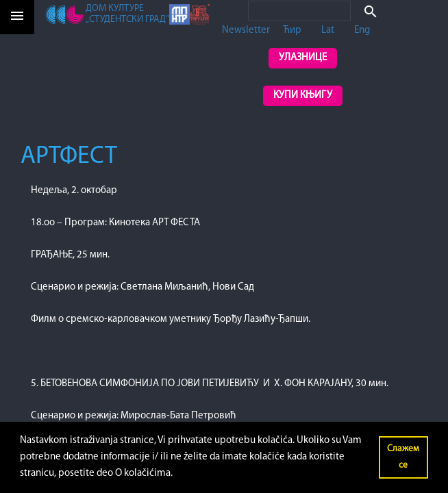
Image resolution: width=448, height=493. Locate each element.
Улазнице (303, 58)
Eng (362, 30)
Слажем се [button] (403, 457)
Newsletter (246, 30)
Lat (328, 30)
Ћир (292, 30)
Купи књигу (303, 96)
